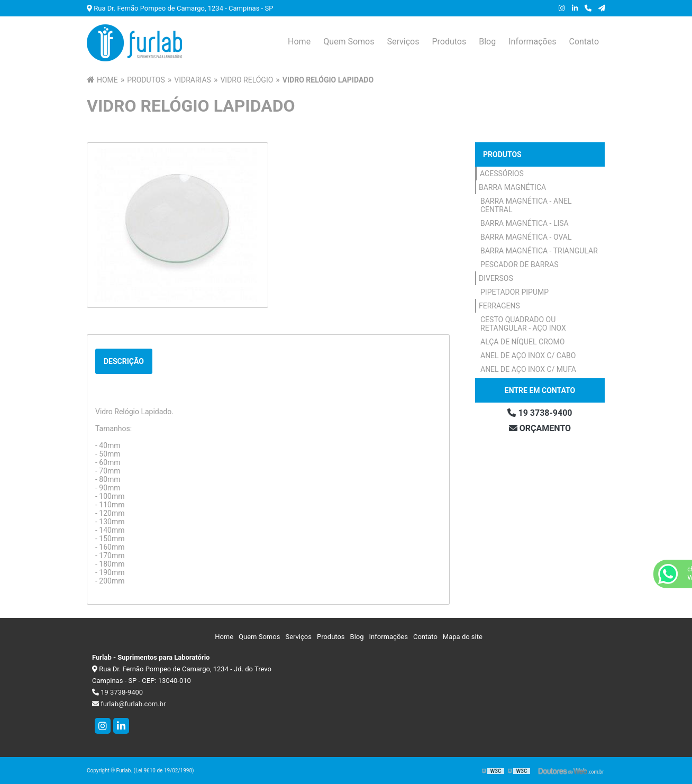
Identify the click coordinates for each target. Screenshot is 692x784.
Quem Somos (349, 42)
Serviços (403, 42)
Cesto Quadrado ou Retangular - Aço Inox (523, 324)
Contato (584, 42)
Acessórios (502, 174)
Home (299, 42)
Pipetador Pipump (515, 292)
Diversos (496, 278)
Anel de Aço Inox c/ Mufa (528, 369)
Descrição (124, 361)
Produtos (449, 42)
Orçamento (540, 428)
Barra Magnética (512, 187)
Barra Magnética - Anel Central (526, 205)
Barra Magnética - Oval (526, 237)
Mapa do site (463, 637)
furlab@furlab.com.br (129, 704)
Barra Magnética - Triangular (539, 251)
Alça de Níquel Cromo (522, 342)
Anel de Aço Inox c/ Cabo (528, 355)
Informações (532, 42)
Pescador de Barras (519, 265)
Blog (487, 42)
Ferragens (499, 306)
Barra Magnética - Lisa (525, 223)
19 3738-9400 (540, 413)
